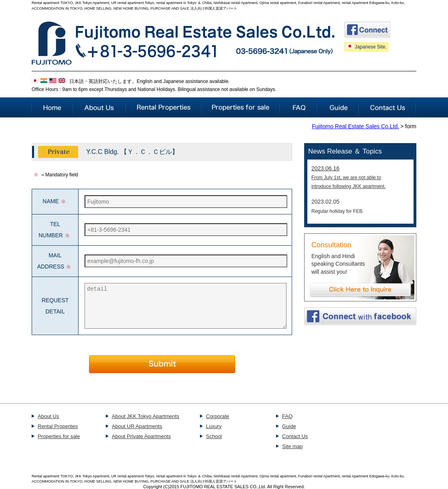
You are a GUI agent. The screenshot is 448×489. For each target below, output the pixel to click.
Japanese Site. (366, 47)
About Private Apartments (141, 436)
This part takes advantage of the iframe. (360, 192)
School (214, 436)
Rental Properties (58, 426)
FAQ (287, 416)
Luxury (214, 426)
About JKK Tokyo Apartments (145, 416)
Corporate (218, 416)
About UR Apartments (137, 426)
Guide (289, 426)
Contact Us (295, 436)
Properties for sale (59, 436)
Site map (292, 446)
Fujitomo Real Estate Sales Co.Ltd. (355, 126)
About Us (48, 416)
